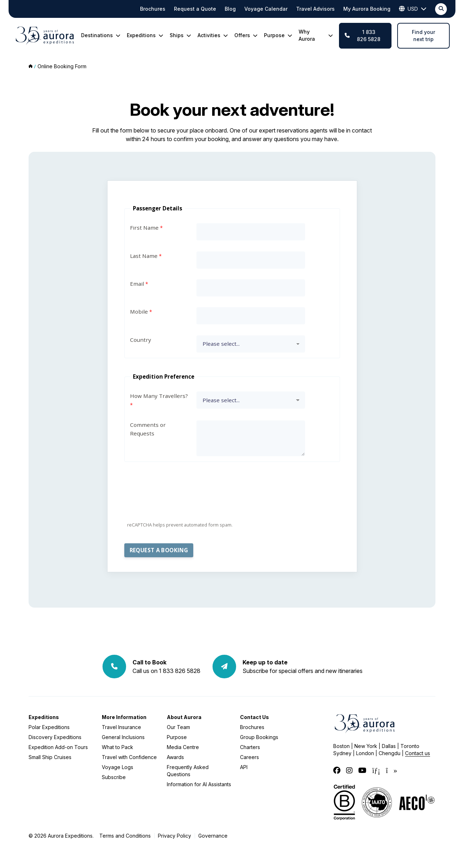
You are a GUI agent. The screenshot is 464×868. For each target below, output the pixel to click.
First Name (144, 228)
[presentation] (179, 504)
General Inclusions (123, 737)
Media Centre (183, 747)
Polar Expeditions (49, 727)
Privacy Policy (174, 836)
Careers (250, 757)
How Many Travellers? (159, 396)
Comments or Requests (148, 429)
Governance (213, 836)
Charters (250, 747)
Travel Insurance (121, 727)
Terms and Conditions (125, 836)
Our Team (178, 727)
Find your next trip (423, 36)
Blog (230, 9)
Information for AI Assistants (199, 784)
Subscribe (114, 777)
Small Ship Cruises (50, 757)
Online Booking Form (62, 66)
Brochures (153, 9)
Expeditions (44, 717)
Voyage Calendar (266, 9)
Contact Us (255, 717)
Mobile (139, 311)
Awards (175, 757)
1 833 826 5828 (363, 36)
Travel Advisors (315, 9)
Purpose (177, 737)
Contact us (418, 753)
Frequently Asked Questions (188, 771)
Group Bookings (259, 737)
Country (141, 340)
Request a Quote (195, 9)
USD (413, 9)
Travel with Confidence (129, 757)
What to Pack (118, 747)
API (244, 767)
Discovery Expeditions (55, 737)
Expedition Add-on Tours (58, 747)
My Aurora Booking (367, 9)
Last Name (144, 256)
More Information (124, 717)
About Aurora (184, 717)
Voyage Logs (118, 767)
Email (137, 284)
